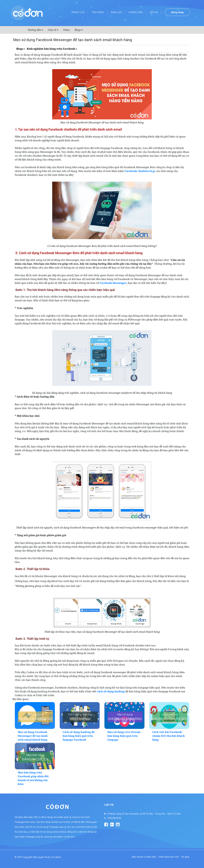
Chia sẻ (52, 30)
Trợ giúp (185, 857)
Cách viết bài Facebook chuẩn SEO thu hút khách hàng (168, 736)
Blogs (78, 30)
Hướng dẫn (136, 12)
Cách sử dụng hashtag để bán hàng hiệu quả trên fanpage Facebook (79, 736)
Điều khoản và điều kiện (144, 857)
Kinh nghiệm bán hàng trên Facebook (51, 49)
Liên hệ (154, 12)
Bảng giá (116, 12)
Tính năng (98, 12)
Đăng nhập (177, 12)
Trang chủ (78, 12)
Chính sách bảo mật (169, 857)
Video (66, 30)
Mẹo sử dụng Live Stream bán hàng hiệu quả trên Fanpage (124, 736)
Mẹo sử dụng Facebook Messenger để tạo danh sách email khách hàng (33, 736)
